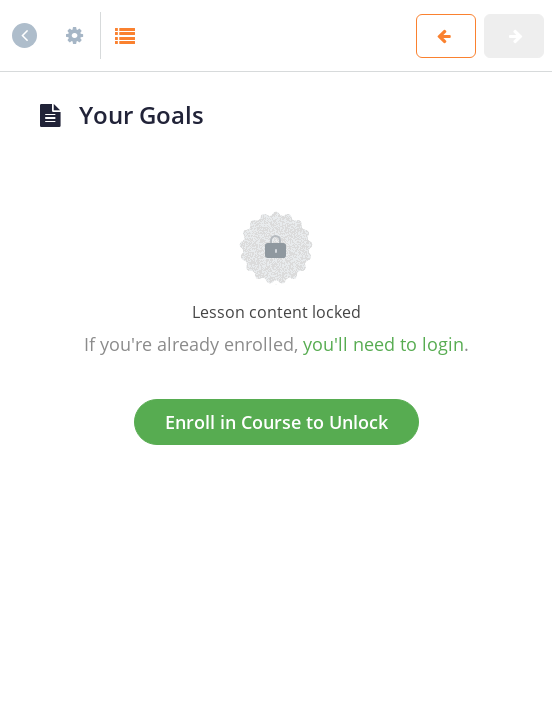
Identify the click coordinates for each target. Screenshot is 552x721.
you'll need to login (383, 344)
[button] (126, 35)
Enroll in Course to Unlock (276, 422)
